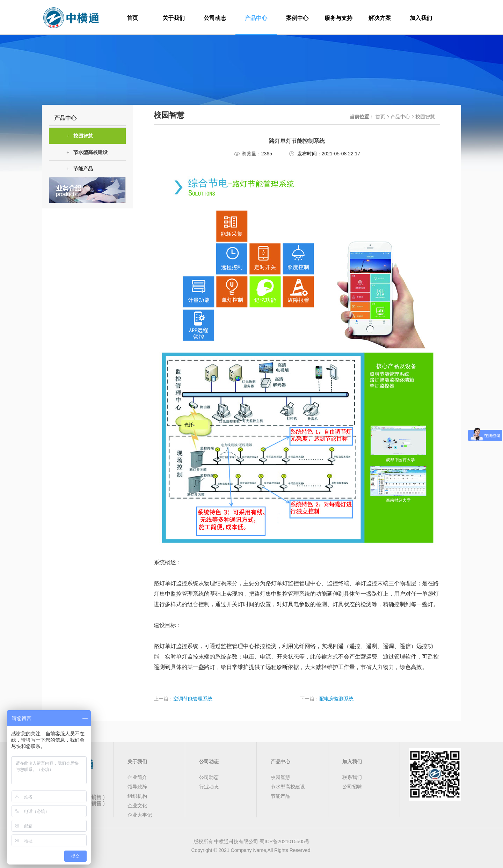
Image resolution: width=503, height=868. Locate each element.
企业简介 (137, 777)
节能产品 (80, 169)
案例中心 (297, 18)
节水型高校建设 (87, 152)
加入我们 (421, 18)
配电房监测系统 (336, 699)
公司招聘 (352, 787)
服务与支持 (338, 18)
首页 (132, 18)
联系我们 (352, 777)
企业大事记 (140, 815)
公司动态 (215, 18)
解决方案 (380, 18)
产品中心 (256, 18)
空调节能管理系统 (193, 699)
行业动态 (209, 787)
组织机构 (137, 796)
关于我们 (174, 18)
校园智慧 (80, 136)
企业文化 (137, 806)
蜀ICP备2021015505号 (285, 841)
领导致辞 (137, 787)
